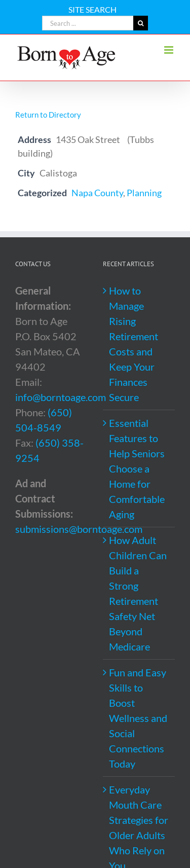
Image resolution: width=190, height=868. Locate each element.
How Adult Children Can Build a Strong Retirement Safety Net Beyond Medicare (138, 593)
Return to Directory (48, 115)
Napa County (97, 193)
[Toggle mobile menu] (169, 50)
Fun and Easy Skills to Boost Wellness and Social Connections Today (138, 718)
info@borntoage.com (61, 397)
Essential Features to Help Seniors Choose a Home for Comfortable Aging (137, 468)
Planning (144, 193)
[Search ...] (88, 23)
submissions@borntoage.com (79, 529)
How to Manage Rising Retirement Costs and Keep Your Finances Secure (134, 344)
